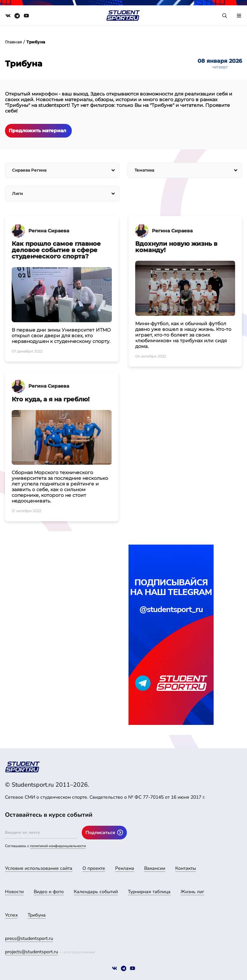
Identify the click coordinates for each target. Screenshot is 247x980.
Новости (14, 892)
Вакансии (155, 868)
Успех (11, 915)
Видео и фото (49, 892)
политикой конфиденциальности (58, 846)
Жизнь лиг (192, 892)
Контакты (186, 868)
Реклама (125, 868)
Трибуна (37, 915)
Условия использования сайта (39, 868)
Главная (13, 42)
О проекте (94, 868)
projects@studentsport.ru (32, 952)
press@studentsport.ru (29, 938)
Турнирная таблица (149, 892)
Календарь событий (96, 892)
